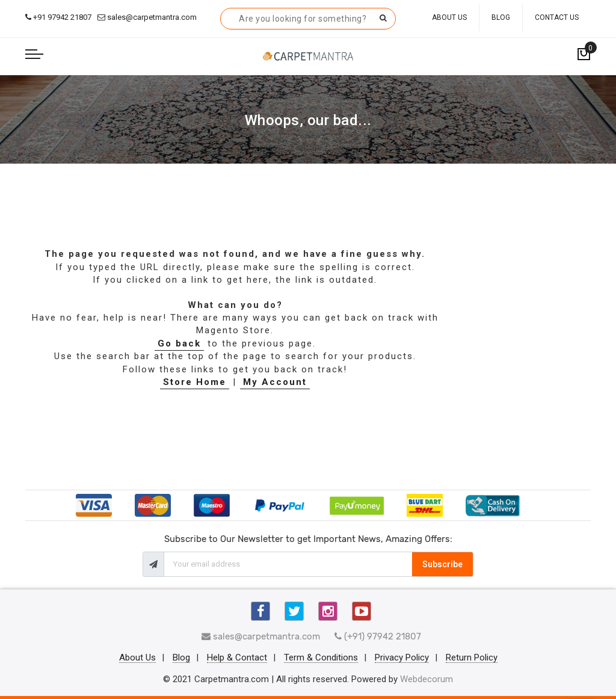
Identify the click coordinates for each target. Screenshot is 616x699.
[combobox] (308, 19)
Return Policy (472, 658)
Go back (179, 343)
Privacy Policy (402, 658)
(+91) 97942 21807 (378, 636)
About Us (449, 17)
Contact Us (557, 17)
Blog (501, 17)
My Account (275, 382)
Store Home (195, 382)
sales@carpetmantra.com (147, 17)
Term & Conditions (321, 658)
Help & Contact (237, 658)
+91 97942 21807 (58, 17)
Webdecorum (427, 679)
